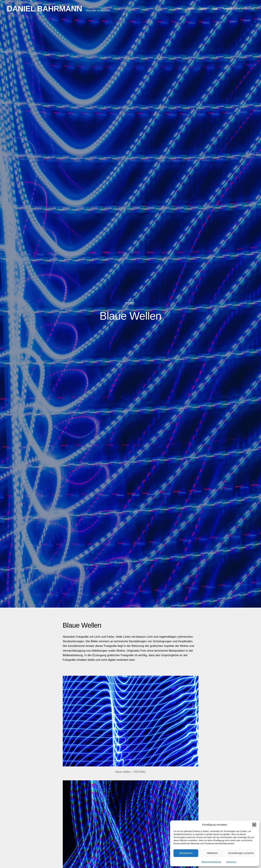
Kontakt (250, 9)
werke (130, 303)
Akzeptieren (186, 853)
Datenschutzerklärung (211, 862)
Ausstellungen (231, 9)
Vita (215, 9)
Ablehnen (212, 853)
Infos (191, 9)
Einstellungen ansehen (241, 853)
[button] (254, 825)
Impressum (231, 862)
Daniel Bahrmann (44, 9)
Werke (203, 9)
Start (180, 9)
